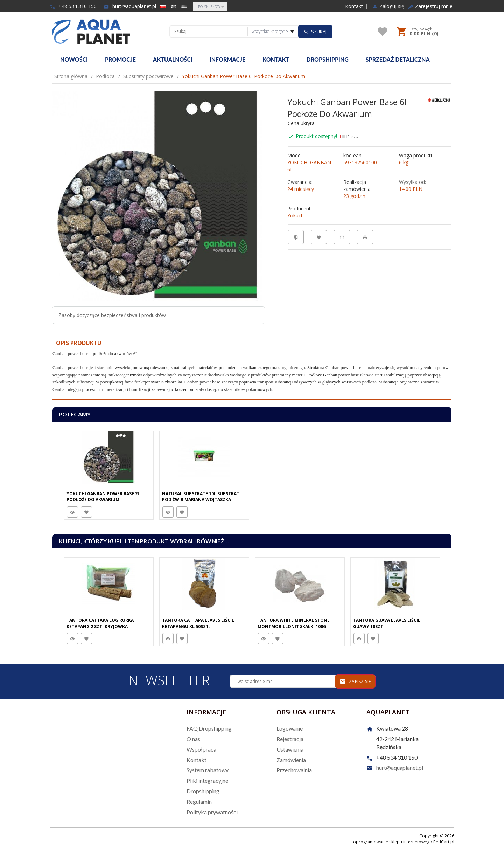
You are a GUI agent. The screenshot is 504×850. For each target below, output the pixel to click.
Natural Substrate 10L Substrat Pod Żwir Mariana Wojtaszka (201, 497)
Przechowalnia (294, 770)
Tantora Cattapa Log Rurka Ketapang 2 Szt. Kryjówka (100, 623)
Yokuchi (296, 216)
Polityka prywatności (212, 812)
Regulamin (199, 801)
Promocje (120, 59)
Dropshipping (328, 59)
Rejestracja (290, 739)
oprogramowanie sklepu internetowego (393, 842)
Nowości (74, 59)
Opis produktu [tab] (79, 343)
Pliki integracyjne (207, 780)
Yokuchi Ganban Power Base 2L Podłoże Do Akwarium (103, 497)
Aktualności (173, 59)
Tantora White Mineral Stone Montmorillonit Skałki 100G (294, 623)
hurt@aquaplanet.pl (130, 6)
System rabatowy (208, 770)
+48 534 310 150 (73, 6)
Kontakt (354, 6)
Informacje (227, 59)
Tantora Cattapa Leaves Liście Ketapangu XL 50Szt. (198, 623)
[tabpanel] (252, 375)
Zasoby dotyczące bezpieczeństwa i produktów (112, 315)
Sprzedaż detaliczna (398, 59)
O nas (193, 739)
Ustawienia (290, 749)
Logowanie (290, 728)
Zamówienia (291, 760)
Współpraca (201, 749)
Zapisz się (355, 682)
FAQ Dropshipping (209, 728)
